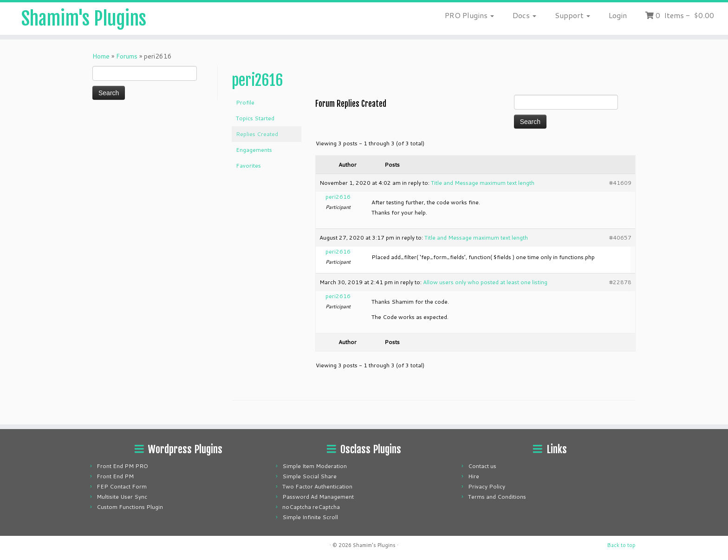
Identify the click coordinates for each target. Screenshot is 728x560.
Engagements (254, 150)
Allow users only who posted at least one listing (485, 282)
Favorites (248, 166)
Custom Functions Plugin (130, 507)
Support (572, 15)
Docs (524, 15)
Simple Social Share (309, 476)
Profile (245, 102)
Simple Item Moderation (315, 466)
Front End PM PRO (122, 466)
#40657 (620, 238)
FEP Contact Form (122, 486)
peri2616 (257, 80)
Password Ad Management (318, 497)
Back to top (621, 545)
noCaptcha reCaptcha (311, 507)
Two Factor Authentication (317, 486)
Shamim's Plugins (84, 19)
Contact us (482, 466)
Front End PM (115, 476)
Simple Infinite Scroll (310, 517)
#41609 (620, 183)
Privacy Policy (487, 486)
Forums (127, 56)
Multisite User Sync (122, 497)
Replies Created (257, 134)
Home (101, 56)
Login (618, 15)
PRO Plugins (469, 15)
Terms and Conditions (497, 497)
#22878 (620, 282)
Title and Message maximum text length (483, 183)
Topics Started (255, 118)
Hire (474, 476)
